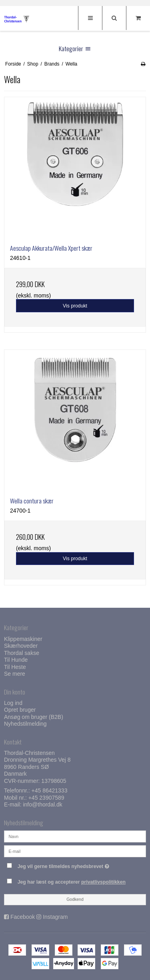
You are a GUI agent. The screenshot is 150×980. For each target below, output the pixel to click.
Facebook (23, 917)
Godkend (75, 899)
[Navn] (75, 836)
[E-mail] (75, 851)
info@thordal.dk (42, 804)
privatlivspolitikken (103, 882)
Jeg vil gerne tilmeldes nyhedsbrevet (71, 865)
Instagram (55, 917)
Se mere (15, 674)
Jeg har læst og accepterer (72, 882)
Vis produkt (75, 306)
